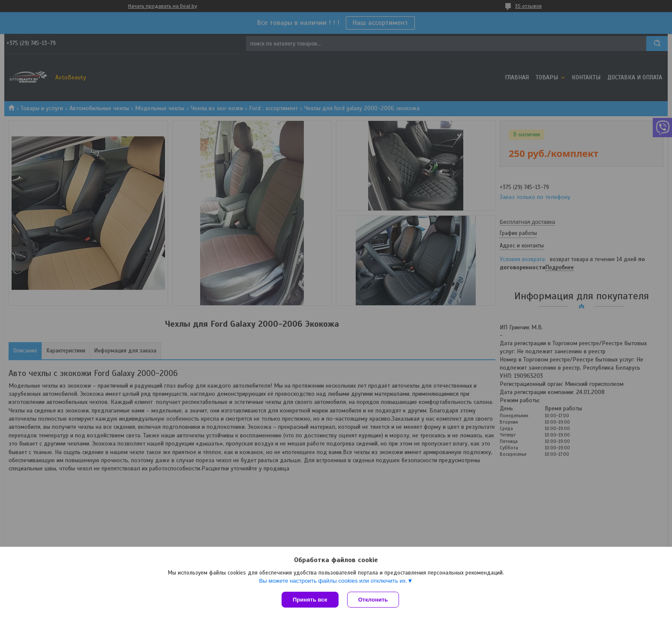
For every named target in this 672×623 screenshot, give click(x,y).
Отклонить (373, 600)
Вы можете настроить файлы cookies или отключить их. (333, 581)
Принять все (310, 600)
